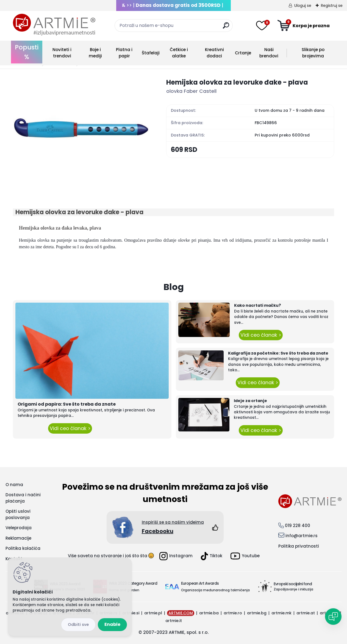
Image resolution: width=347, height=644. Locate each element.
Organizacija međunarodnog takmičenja (215, 590)
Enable (112, 624)
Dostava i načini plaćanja (23, 498)
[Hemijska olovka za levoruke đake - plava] (81, 128)
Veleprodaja (19, 528)
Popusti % (27, 52)
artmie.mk (281, 613)
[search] (226, 28)
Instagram (176, 556)
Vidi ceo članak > (70, 428)
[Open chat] (333, 617)
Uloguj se (303, 5)
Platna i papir (124, 53)
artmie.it (174, 621)
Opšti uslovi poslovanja (18, 514)
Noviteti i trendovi (62, 53)
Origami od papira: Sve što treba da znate (67, 404)
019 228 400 (298, 525)
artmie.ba (209, 613)
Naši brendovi (269, 53)
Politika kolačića (23, 548)
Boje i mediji (95, 53)
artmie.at (306, 613)
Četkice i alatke (179, 53)
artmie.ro (233, 613)
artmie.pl (153, 613)
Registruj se (332, 5)
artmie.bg (257, 613)
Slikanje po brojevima (313, 53)
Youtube (245, 556)
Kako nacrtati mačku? (258, 305)
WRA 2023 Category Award (133, 583)
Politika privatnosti (299, 546)
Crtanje (243, 53)
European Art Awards (200, 583)
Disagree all (78, 625)
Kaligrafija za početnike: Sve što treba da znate (278, 353)
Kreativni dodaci (214, 53)
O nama (14, 485)
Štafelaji (151, 53)
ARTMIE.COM (181, 613)
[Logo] (54, 25)
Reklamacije (18, 538)
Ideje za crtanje (250, 401)
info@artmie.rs (302, 536)
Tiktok (212, 556)
